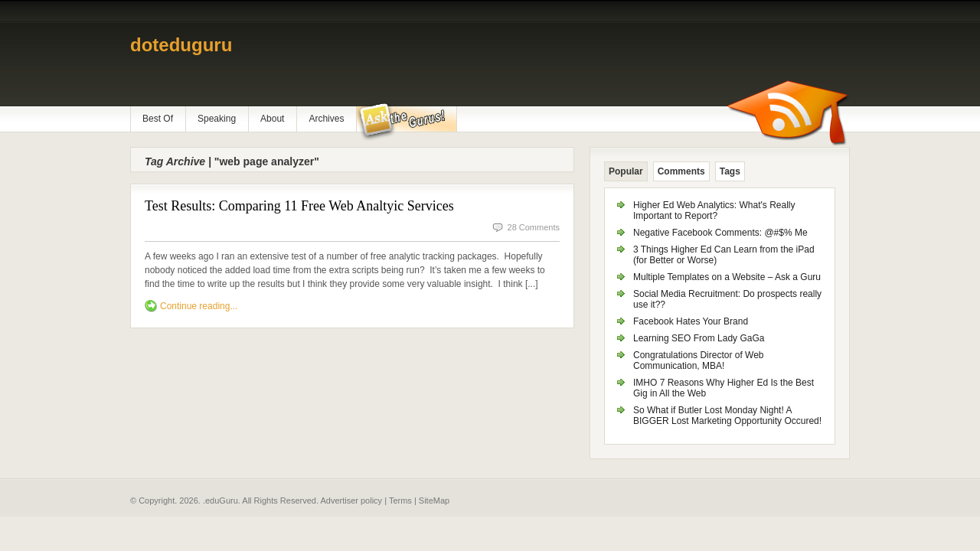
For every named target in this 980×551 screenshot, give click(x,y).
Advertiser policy (351, 500)
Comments (681, 171)
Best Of (158, 119)
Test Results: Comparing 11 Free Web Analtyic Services (299, 206)
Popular (626, 171)
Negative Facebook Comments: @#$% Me (720, 233)
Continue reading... (199, 306)
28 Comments (534, 227)
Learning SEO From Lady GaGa (699, 338)
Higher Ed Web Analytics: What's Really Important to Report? (714, 210)
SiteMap (434, 500)
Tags (730, 171)
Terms (400, 500)
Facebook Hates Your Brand (691, 321)
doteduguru (181, 45)
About (272, 119)
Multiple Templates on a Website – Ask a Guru (727, 277)
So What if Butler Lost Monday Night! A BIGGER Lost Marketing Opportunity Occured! (727, 416)
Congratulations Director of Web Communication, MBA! (699, 360)
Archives (326, 119)
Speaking (217, 119)
